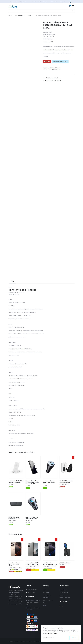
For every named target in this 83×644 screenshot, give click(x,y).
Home (10, 15)
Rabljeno (45, 605)
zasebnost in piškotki (52, 634)
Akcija (44, 603)
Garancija (62, 595)
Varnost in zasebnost (65, 598)
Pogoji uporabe (63, 590)
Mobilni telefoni (46, 592)
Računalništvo (46, 598)
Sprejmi (74, 638)
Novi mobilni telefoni (20, 15)
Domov (44, 590)
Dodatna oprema (47, 595)
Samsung (30, 15)
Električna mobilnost (48, 600)
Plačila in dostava (64, 592)
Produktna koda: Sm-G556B (54, 81)
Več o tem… (59, 70)
